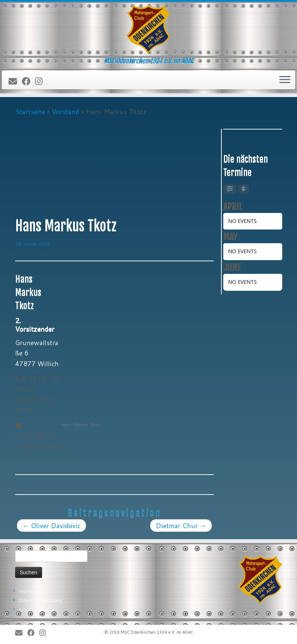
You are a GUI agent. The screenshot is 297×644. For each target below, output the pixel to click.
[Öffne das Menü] (285, 80)
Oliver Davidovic (51, 526)
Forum (25, 610)
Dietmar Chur (181, 526)
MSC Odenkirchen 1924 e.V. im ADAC (157, 632)
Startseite (30, 111)
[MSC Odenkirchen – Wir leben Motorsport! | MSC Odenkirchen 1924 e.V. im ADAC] (148, 30)
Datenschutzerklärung (40, 600)
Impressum (30, 591)
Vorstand (65, 111)
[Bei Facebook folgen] (28, 81)
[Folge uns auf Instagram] (41, 81)
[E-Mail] (15, 81)
